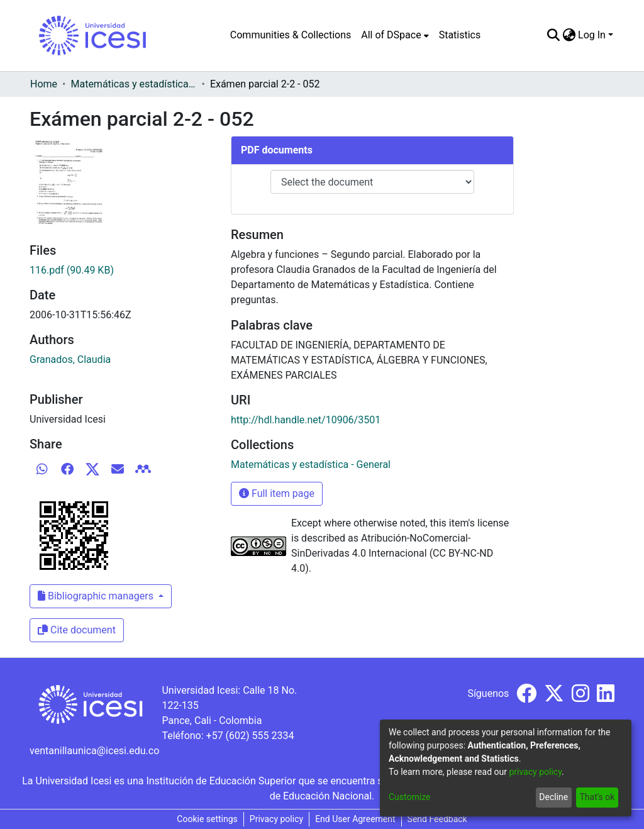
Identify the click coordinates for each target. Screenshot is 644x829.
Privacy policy (276, 819)
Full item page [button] (277, 493)
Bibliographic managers (97, 596)
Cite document (77, 630)
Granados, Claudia (70, 359)
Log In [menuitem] (592, 35)
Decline (553, 797)
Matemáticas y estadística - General (133, 84)
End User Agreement (355, 819)
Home (44, 84)
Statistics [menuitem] (460, 35)
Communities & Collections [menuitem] (291, 35)
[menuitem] (395, 35)
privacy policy (535, 772)
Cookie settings (207, 819)
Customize (409, 797)
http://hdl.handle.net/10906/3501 (306, 420)
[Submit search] (553, 35)
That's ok (597, 797)
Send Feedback (437, 819)
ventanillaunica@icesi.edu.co (94, 751)
